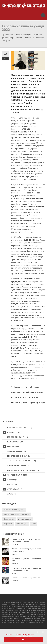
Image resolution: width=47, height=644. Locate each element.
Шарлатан (23, 403)
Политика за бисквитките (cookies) (19, 634)
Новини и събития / (22, 387)
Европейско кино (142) (18, 456)
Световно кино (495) (15, 475)
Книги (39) (12, 484)
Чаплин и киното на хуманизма (26, 578)
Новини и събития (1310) (20, 428)
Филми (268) (11, 447)
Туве (43, 403)
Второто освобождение (14, 510)
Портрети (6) (12, 432)
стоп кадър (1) (13, 489)
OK (24, 640)
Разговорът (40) (15, 442)
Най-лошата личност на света (16, 514)
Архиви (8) (10, 480)
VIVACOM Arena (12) (17, 451)
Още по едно (34, 403)
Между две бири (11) (18, 437)
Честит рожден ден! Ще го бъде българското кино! (26, 540)
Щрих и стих (25, 397)
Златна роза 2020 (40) (18, 465)
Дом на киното (25, 519)
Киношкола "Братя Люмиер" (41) (24, 470)
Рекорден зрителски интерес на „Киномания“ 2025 (26, 569)
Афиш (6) (12, 494)
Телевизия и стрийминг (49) (22, 461)
